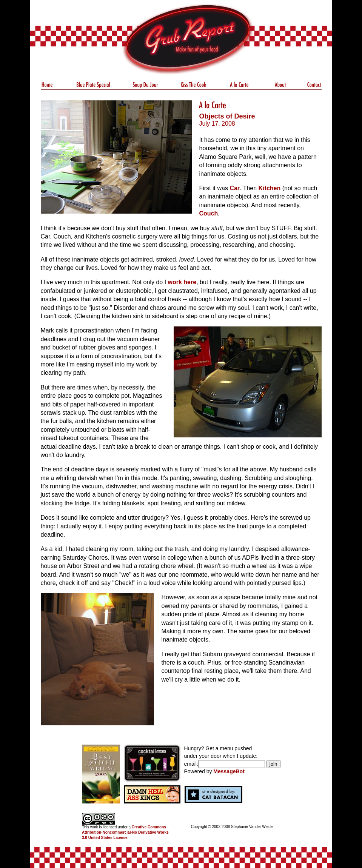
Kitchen (270, 188)
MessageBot (229, 771)
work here (182, 282)
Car (235, 188)
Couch (209, 213)
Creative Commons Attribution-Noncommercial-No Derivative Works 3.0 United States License (125, 832)
